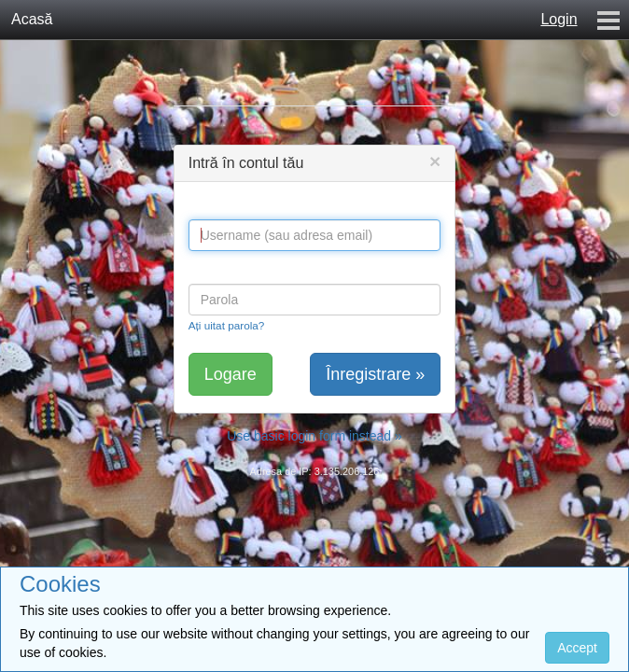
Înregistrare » (375, 374)
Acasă (32, 19)
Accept (577, 648)
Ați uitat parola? (227, 325)
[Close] (435, 161)
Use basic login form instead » (314, 436)
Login (559, 19)
